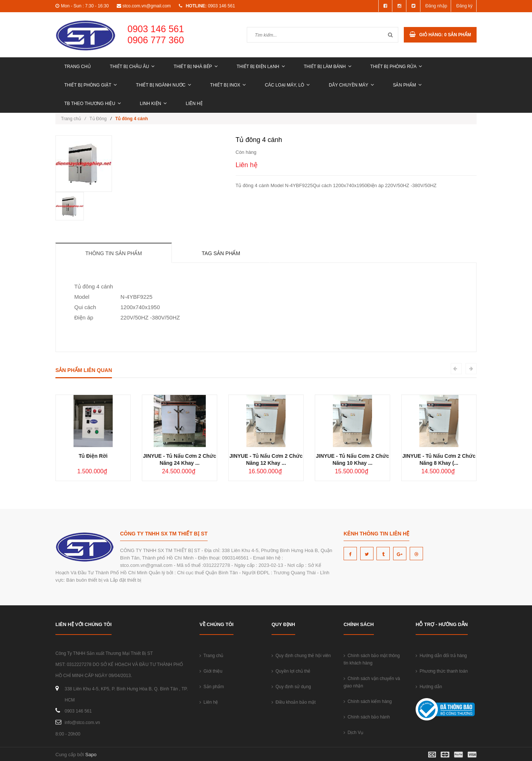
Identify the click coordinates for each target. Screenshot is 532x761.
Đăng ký (464, 6)
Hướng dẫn (429, 687)
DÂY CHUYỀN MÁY (351, 85)
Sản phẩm (407, 85)
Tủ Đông (98, 119)
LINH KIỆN (154, 104)
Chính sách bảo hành (367, 717)
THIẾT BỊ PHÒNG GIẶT (91, 85)
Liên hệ (194, 104)
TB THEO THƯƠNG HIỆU (93, 104)
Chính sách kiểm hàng (368, 701)
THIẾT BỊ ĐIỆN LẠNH (260, 67)
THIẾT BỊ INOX (228, 85)
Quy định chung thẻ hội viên (301, 656)
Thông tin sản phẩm (114, 253)
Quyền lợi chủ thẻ (291, 671)
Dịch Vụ (353, 733)
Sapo (91, 755)
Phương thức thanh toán (442, 671)
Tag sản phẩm (221, 253)
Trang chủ (78, 67)
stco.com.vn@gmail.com (146, 6)
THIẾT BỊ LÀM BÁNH (327, 67)
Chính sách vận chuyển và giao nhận (372, 682)
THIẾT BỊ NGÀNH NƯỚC (163, 85)
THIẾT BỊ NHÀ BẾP (196, 67)
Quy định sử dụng (291, 687)
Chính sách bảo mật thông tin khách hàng (372, 659)
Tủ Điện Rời (93, 456)
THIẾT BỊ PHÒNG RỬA (396, 67)
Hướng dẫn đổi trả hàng (441, 656)
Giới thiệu (211, 671)
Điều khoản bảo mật (294, 702)
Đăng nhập (436, 6)
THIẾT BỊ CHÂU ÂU (132, 67)
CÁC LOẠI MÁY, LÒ (287, 85)
